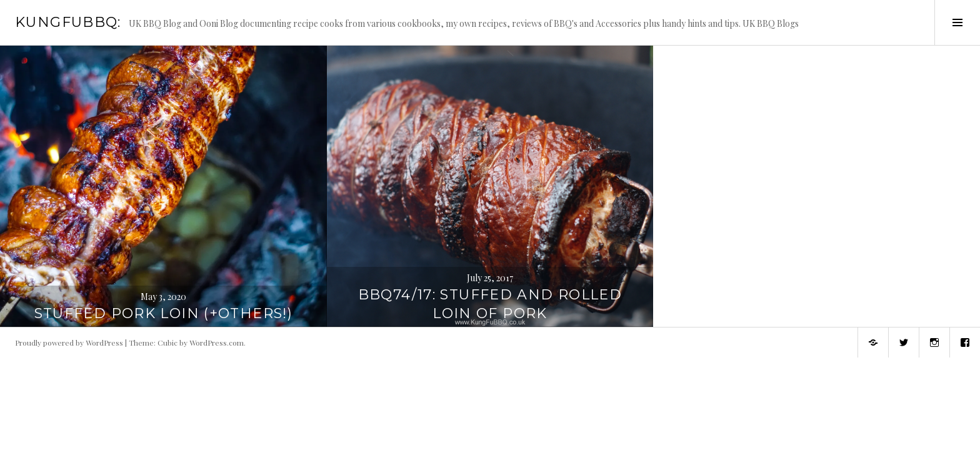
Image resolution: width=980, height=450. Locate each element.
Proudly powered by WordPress (69, 342)
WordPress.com (217, 342)
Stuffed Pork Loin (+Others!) (164, 313)
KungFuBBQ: (68, 22)
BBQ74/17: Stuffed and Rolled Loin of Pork (490, 304)
